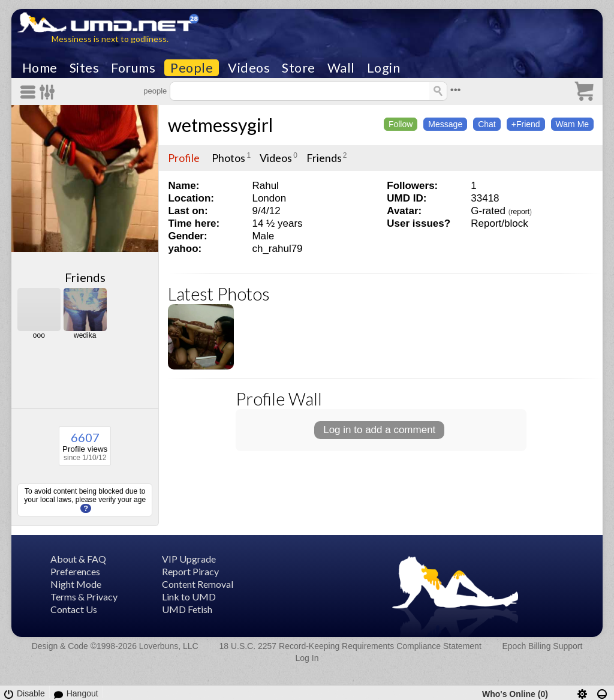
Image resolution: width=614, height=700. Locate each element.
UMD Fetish (187, 609)
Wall (341, 68)
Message (445, 124)
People (192, 68)
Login (384, 68)
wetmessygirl (220, 125)
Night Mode (76, 584)
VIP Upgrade (189, 559)
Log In (307, 658)
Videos (249, 68)
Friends (85, 277)
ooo (39, 335)
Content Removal (198, 584)
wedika (85, 335)
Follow (401, 124)
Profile (184, 158)
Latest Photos (219, 294)
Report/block (499, 223)
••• (456, 90)
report (520, 212)
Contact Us (74, 609)
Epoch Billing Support (543, 646)
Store (299, 68)
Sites (85, 68)
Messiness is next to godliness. (110, 39)
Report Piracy (190, 571)
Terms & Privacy (84, 597)
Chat (487, 124)
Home (40, 68)
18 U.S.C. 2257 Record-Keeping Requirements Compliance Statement (350, 646)
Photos (228, 158)
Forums (133, 68)
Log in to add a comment (379, 430)
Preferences (75, 571)
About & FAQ (78, 559)
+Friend (526, 124)
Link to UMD (189, 597)
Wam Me (572, 124)
